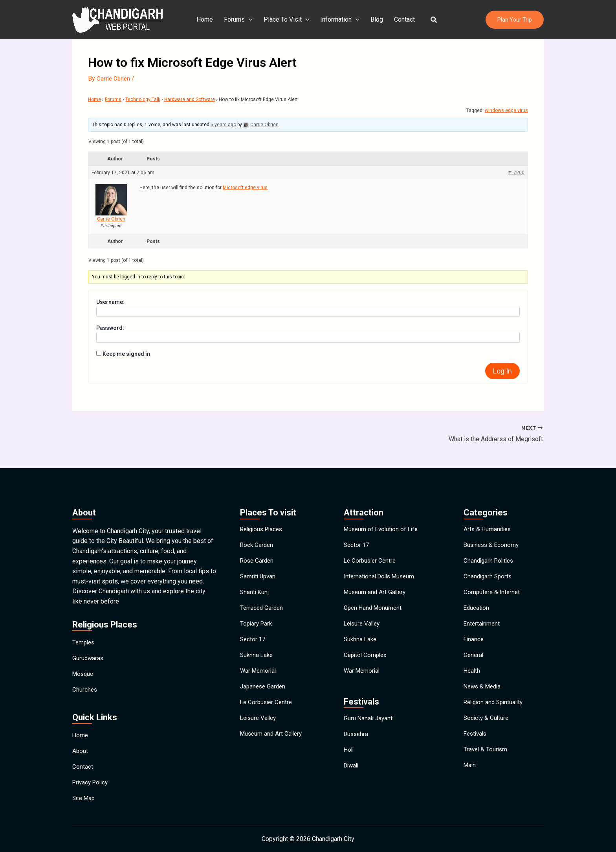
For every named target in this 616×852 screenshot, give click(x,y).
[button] (429, 20)
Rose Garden (258, 546)
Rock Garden (257, 527)
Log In (502, 371)
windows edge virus (506, 110)
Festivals (476, 744)
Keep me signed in (126, 353)
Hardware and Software (190, 99)
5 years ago (223, 125)
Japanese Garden (264, 690)
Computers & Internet (493, 582)
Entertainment (482, 618)
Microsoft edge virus (245, 187)
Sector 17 (253, 636)
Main (470, 781)
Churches (85, 676)
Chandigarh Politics (490, 546)
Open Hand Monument (374, 600)
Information (340, 20)
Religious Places (263, 509)
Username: (110, 302)
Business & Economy (493, 527)
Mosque (84, 658)
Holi (349, 758)
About (80, 743)
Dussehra (357, 740)
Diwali (352, 776)
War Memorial (259, 672)
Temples (84, 622)
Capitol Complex (366, 654)
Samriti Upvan (259, 564)
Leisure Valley (260, 726)
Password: (110, 328)
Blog (375, 19)
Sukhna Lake (257, 654)
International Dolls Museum (381, 564)
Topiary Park (257, 618)
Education (477, 600)
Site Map (85, 797)
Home (209, 19)
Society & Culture (487, 726)
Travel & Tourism (486, 763)
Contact (401, 19)
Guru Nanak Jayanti (370, 722)
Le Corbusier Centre (268, 708)
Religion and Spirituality (496, 708)
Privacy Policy (92, 779)
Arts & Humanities (488, 509)
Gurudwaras (88, 640)
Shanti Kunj (255, 582)
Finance (474, 636)
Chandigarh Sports (489, 564)
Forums (241, 20)
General (474, 654)
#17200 (516, 172)
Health (472, 672)
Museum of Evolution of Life (383, 509)
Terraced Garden (262, 600)
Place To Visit (288, 20)
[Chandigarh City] (117, 19)
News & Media (484, 690)
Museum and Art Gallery (273, 744)
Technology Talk (143, 99)
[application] (252, 20)
